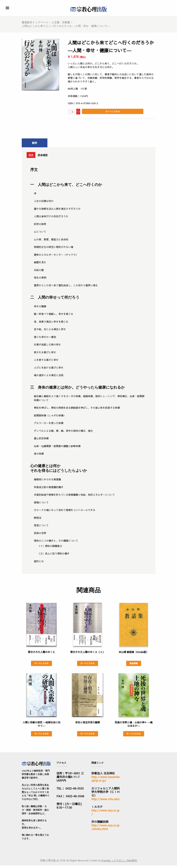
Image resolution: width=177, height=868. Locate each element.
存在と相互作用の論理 (88, 725)
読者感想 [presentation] (52, 156)
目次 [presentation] (34, 156)
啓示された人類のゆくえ (41, 654)
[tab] (35, 143)
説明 (35, 143)
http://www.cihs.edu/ (106, 802)
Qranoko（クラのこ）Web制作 (119, 863)
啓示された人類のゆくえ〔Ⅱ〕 (88, 654)
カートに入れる (113, 111)
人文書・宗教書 (61, 22)
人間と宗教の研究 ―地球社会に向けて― (41, 726)
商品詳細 (134, 665)
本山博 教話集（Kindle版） (134, 654)
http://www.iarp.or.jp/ (106, 815)
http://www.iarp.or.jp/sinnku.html (106, 830)
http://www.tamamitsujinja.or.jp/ (106, 781)
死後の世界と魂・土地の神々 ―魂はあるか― (134, 726)
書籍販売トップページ (35, 22)
